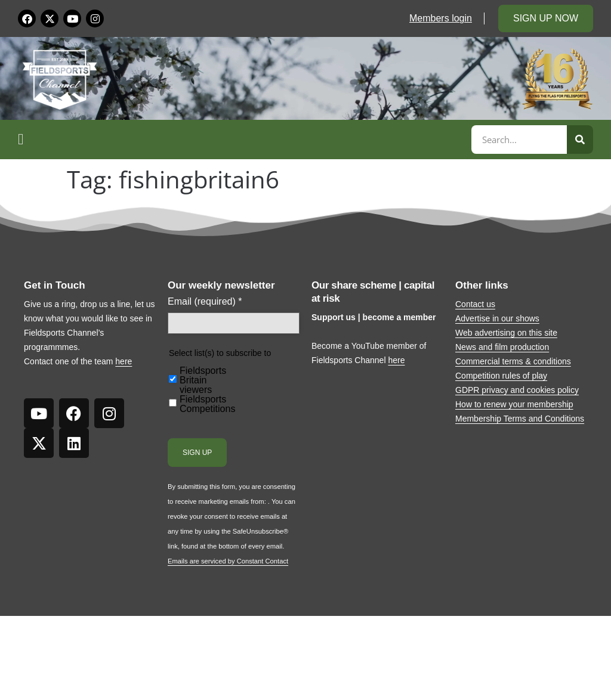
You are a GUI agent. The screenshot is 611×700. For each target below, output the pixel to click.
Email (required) (205, 302)
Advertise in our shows (497, 318)
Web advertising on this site (506, 333)
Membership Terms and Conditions (520, 419)
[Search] (580, 140)
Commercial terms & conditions (513, 361)
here (124, 361)
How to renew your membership (514, 404)
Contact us (475, 304)
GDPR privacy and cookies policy (517, 390)
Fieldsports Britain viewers (203, 380)
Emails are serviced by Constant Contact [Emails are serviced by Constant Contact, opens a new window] (228, 561)
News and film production (502, 347)
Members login (441, 18)
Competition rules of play (501, 376)
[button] (243, 140)
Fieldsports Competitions (207, 404)
